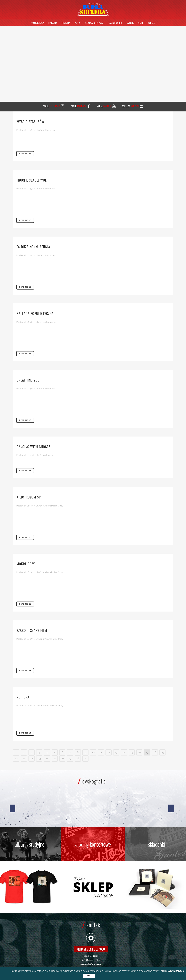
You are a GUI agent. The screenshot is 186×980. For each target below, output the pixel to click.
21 (24, 758)
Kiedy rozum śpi (29, 497)
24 (47, 758)
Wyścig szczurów (30, 121)
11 (101, 752)
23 (39, 758)
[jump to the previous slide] (12, 808)
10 (93, 752)
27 (70, 758)
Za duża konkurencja (33, 247)
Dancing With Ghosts (33, 447)
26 (62, 758)
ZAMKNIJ (89, 976)
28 (78, 758)
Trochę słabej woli (32, 180)
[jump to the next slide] (171, 808)
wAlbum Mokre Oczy (53, 506)
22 (32, 758)
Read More (25, 154)
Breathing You (28, 380)
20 (16, 758)
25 (55, 758)
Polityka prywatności (172, 971)
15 (132, 752)
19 (163, 752)
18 (155, 752)
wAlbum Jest (49, 130)
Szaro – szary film (32, 630)
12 (109, 752)
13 (116, 752)
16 (139, 752)
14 (124, 752)
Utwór (39, 130)
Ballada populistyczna (35, 313)
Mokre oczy (26, 564)
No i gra (23, 697)
